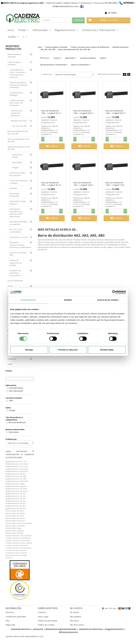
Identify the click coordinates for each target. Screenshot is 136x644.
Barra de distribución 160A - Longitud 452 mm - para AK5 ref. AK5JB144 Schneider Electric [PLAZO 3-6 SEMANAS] (52, 184)
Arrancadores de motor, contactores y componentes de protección (18, 74)
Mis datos (75, 621)
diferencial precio (68, 632)
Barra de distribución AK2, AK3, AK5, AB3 (18, 132)
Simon (10, 286)
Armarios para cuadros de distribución (17, 113)
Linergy (12, 410)
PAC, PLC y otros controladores (16, 231)
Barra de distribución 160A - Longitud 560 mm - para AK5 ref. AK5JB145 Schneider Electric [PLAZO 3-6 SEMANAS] (116, 112)
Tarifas (13, 37)
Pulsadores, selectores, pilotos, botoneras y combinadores (21, 245)
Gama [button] (103, 58)
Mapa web (10, 625)
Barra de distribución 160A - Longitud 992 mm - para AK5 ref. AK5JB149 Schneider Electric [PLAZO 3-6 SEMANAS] (52, 112)
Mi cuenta (112, 13)
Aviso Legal (43, 616)
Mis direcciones (77, 625)
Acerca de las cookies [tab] (108, 300)
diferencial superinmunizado (61, 629)
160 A (11, 401)
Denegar (29, 350)
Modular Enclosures (19, 121)
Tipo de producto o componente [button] (54, 65)
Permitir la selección (68, 350)
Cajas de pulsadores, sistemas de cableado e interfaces (18, 85)
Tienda (23, 30)
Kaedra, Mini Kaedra (17, 156)
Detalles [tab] (68, 300)
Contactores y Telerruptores (100, 30)
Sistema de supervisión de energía (16, 263)
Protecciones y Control (19, 237)
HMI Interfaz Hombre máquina (18, 203)
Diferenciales (42, 30)
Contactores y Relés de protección (18, 174)
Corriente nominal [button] (88, 58)
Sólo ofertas (14, 432)
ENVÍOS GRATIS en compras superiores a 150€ (22, 3)
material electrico (21, 629)
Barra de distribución (17, 422)
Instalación (12, 359)
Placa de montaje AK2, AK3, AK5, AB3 (18, 140)
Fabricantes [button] (71, 58)
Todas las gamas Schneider (14, 63)
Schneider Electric (16, 388)
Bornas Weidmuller (15, 281)
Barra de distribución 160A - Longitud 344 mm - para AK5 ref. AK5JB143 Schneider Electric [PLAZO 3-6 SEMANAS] (84, 184)
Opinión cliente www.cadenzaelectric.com (24, 636)
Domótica (13, 188)
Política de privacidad (47, 621)
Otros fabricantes (16, 391)
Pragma (15, 168)
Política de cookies (46, 625)
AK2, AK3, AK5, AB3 (20, 126)
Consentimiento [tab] (28, 300)
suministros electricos (91, 629)
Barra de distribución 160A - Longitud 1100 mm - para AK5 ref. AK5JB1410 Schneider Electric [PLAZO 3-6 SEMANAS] (115, 184)
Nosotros (10, 612)
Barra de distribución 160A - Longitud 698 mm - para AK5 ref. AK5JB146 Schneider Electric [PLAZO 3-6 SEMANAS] (84, 112)
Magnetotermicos (66, 30)
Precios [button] (57, 58)
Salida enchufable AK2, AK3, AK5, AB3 (19, 148)
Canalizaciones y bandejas (16, 94)
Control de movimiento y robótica (19, 182)
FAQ (8, 621)
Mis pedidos (76, 616)
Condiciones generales (16, 616)
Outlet (10, 364)
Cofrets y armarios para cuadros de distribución (17, 103)
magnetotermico (114, 629)
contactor (38, 629)
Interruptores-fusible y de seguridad (19, 223)
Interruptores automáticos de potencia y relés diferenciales (16, 213)
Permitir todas (107, 350)
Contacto (42, 612)
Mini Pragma (17, 162)
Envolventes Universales (15, 195)
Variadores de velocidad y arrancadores (15, 273)
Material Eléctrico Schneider (14, 56)
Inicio (11, 30)
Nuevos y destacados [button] (81, 65)
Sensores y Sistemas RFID (18, 254)
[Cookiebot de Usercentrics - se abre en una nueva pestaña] (114, 292)
